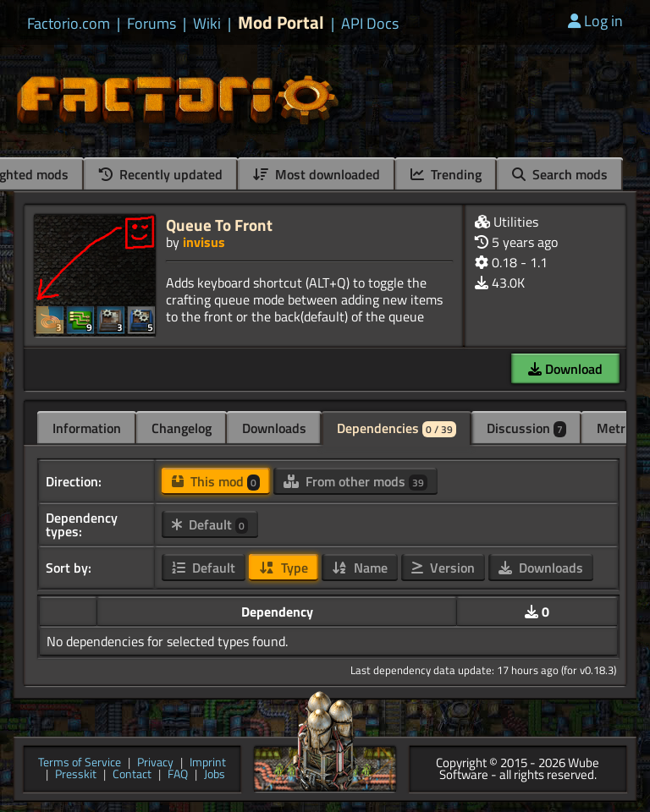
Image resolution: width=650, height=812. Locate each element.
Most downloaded (317, 174)
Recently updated (161, 174)
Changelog (182, 428)
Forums (151, 24)
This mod (216, 481)
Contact (132, 775)
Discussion (526, 428)
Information (87, 428)
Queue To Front (219, 225)
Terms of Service (80, 763)
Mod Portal (281, 22)
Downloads (274, 428)
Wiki (207, 24)
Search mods (560, 174)
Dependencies (397, 428)
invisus (204, 242)
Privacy (155, 763)
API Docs (370, 24)
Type (284, 568)
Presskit (76, 775)
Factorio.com (69, 24)
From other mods (355, 481)
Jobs (215, 775)
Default (210, 524)
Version (443, 568)
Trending (446, 174)
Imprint (208, 763)
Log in (595, 21)
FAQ (178, 775)
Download (565, 369)
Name (360, 568)
